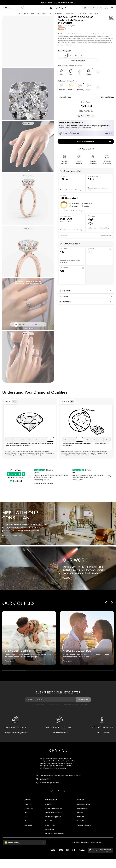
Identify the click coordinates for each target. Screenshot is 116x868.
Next (51, 155)
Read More (70, 587)
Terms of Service (78, 713)
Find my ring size (108, 106)
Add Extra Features (106, 244)
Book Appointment (12, 544)
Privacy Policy (66, 713)
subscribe (83, 708)
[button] (23, 14)
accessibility (50, 838)
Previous (5, 155)
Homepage (5, 19)
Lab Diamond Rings (16, 19)
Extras (62, 38)
